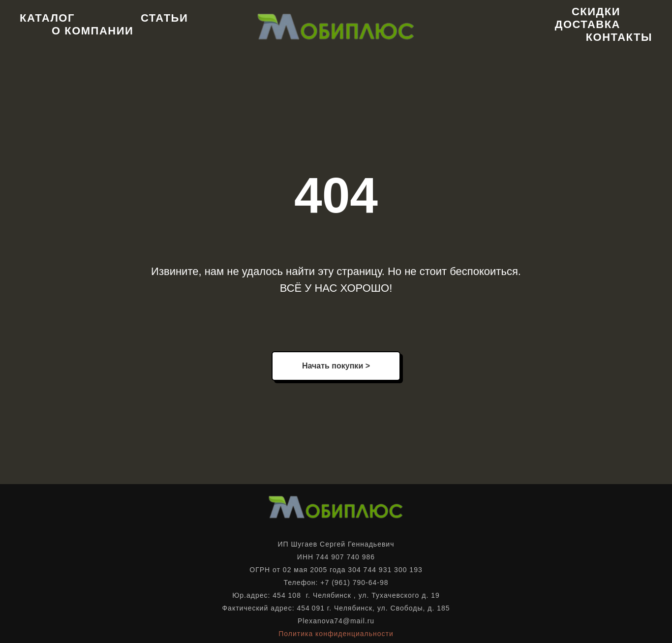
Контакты (619, 37)
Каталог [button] (47, 18)
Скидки (596, 12)
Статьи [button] (164, 18)
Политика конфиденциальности (336, 634)
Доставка (588, 24)
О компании (92, 31)
